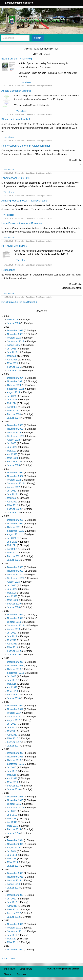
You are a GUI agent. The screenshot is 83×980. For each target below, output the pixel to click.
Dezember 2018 (15, 662)
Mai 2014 (12, 859)
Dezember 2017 (15, 706)
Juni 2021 (12, 542)
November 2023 (15, 429)
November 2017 (15, 709)
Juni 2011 (12, 935)
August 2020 (13, 582)
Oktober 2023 (14, 433)
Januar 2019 (13, 655)
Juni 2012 (12, 902)
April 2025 (12, 360)
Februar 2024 (14, 414)
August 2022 (13, 487)
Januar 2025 (13, 371)
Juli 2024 (12, 396)
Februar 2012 (14, 913)
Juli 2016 (12, 767)
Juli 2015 (12, 811)
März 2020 (12, 600)
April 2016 (12, 778)
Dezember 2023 (15, 425)
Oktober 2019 (14, 622)
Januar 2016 (13, 789)
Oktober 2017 (14, 713)
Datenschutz (26, 969)
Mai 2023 (12, 451)
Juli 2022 (12, 491)
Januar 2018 (13, 698)
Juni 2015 (12, 815)
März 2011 (12, 942)
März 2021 (12, 553)
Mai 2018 (12, 684)
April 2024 (12, 407)
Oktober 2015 (14, 804)
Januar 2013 (13, 888)
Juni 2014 (12, 855)
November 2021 (15, 524)
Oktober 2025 (14, 338)
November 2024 (15, 381)
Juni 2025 (12, 352)
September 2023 (15, 436)
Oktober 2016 (14, 760)
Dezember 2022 (15, 472)
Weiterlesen (26, 82)
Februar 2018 (14, 695)
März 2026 (12, 320)
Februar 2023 (14, 462)
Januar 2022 (13, 513)
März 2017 (12, 738)
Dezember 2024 (15, 378)
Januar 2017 (13, 746)
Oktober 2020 (14, 575)
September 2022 (15, 483)
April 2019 (12, 644)
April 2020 (12, 596)
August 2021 (13, 534)
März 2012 (12, 909)
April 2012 (12, 906)
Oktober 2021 (14, 527)
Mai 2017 (12, 731)
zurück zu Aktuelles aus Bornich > (20, 302)
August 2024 (13, 392)
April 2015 (12, 822)
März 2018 (12, 691)
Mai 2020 (12, 593)
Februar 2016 (14, 786)
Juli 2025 (12, 349)
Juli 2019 (12, 633)
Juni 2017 (12, 727)
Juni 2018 (12, 680)
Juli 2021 (12, 538)
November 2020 (15, 571)
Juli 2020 (12, 585)
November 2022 (15, 476)
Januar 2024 (13, 418)
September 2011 (15, 931)
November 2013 (15, 877)
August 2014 (13, 848)
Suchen (38, 38)
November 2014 (15, 844)
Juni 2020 (12, 589)
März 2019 (12, 647)
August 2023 (13, 440)
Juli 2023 (12, 443)
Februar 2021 (14, 556)
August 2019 (13, 629)
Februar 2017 (14, 742)
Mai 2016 (12, 775)
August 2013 (13, 884)
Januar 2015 (13, 833)
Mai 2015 (12, 819)
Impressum (9, 969)
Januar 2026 (13, 323)
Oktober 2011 (14, 928)
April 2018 (12, 687)
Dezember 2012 (15, 895)
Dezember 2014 (15, 840)
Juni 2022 (12, 494)
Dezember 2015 (15, 797)
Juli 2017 (12, 724)
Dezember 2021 (15, 520)
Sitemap (8, 974)
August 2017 (13, 720)
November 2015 (15, 800)
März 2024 (12, 411)
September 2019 (15, 625)
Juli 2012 (12, 899)
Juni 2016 (12, 771)
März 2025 (12, 363)
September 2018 (15, 673)
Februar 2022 (14, 509)
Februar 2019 (14, 651)
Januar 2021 (13, 560)
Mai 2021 (12, 545)
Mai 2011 (12, 939)
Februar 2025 (14, 367)
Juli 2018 (12, 676)
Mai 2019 (12, 640)
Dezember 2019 (15, 615)
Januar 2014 (13, 866)
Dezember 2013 (15, 873)
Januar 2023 (13, 465)
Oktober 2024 (14, 385)
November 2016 (15, 757)
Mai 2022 (12, 498)
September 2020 (15, 578)
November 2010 (15, 950)
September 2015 (15, 808)
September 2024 (15, 389)
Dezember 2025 (15, 330)
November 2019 (15, 618)
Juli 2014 (12, 851)
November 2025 (15, 334)
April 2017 (12, 735)
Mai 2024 (12, 403)
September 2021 (15, 531)
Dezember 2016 (15, 753)
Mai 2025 (12, 356)
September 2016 (15, 764)
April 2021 (12, 549)
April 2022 (12, 502)
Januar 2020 (13, 607)
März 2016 (12, 782)
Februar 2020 (14, 604)
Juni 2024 (12, 400)
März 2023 (12, 458)
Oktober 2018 (14, 669)
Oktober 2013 (14, 880)
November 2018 (15, 666)
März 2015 (12, 826)
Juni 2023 (12, 447)
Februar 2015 (14, 829)
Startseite (21, 974)
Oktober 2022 (14, 480)
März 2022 (12, 505)
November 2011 (15, 924)
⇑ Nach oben (8, 959)
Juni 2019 (12, 636)
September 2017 (15, 717)
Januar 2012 (13, 917)
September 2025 (15, 341)
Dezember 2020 (15, 567)
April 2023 (12, 454)
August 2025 (13, 345)
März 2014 (12, 862)
